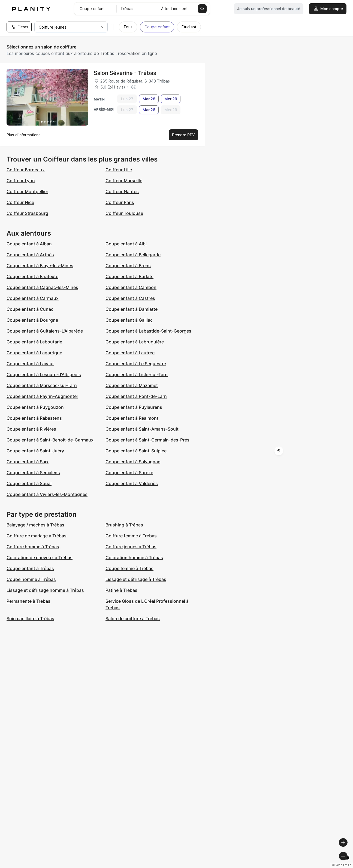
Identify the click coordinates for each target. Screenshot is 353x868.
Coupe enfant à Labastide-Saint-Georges (148, 331)
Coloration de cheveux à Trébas (40, 558)
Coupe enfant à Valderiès (132, 483)
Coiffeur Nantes (122, 191)
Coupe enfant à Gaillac (129, 320)
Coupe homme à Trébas (31, 579)
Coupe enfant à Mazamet (132, 385)
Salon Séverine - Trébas (125, 73)
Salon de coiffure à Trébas (133, 619)
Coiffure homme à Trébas (33, 547)
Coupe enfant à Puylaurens (134, 407)
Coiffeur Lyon (21, 181)
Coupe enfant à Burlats (129, 276)
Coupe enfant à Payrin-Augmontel (42, 396)
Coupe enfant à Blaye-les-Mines (40, 266)
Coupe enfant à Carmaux (33, 298)
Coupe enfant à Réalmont (132, 418)
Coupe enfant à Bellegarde (133, 255)
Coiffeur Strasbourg (27, 213)
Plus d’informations (24, 135)
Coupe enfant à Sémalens (33, 473)
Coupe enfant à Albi (126, 244)
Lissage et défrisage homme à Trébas (45, 590)
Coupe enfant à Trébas (30, 568)
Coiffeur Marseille (124, 181)
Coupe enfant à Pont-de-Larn (136, 396)
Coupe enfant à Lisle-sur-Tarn (137, 374)
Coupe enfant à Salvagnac (133, 462)
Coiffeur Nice (20, 202)
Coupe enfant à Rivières (31, 429)
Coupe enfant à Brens (128, 266)
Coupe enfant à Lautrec (130, 353)
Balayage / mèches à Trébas (35, 525)
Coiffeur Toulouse (124, 213)
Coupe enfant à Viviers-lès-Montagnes (47, 494)
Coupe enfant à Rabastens (34, 418)
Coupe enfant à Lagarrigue (34, 353)
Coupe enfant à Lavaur (30, 364)
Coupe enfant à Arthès (30, 255)
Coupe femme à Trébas (129, 568)
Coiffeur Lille (119, 170)
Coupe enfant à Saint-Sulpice (136, 451)
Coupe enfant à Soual (29, 483)
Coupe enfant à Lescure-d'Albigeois (44, 374)
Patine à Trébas (121, 590)
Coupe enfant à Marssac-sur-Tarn (42, 385)
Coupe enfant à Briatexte (32, 276)
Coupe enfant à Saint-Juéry (35, 451)
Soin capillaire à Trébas (30, 619)
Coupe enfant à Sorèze (129, 473)
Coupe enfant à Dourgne (32, 320)
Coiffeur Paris (120, 202)
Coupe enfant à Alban (29, 244)
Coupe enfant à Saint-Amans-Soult (142, 429)
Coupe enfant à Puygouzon (35, 407)
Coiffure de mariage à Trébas (37, 536)
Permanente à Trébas (28, 601)
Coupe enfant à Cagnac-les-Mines (42, 287)
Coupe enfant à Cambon (131, 287)
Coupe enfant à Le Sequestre (136, 364)
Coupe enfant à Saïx (28, 462)
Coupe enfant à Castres (130, 298)
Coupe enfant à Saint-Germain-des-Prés (147, 440)
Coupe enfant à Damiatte (132, 309)
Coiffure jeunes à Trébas (131, 547)
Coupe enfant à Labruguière (135, 342)
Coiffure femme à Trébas (131, 536)
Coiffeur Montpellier (27, 191)
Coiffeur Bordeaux (26, 170)
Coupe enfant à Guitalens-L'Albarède (45, 331)
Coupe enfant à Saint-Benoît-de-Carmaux (50, 440)
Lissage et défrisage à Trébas (136, 579)
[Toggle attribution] (347, 863)
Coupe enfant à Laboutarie (34, 342)
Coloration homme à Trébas (134, 558)
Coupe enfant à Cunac (30, 309)
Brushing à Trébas (124, 525)
